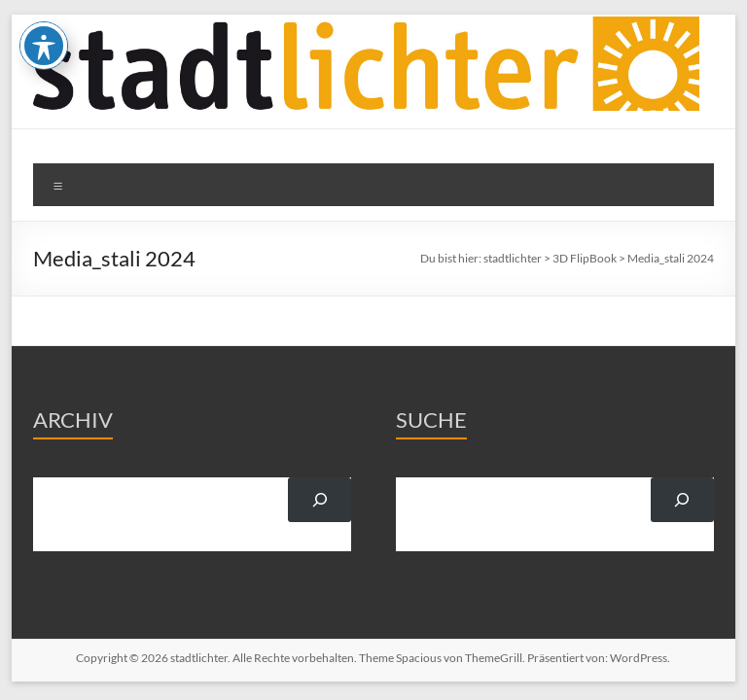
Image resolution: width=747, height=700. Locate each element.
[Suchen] (320, 500)
